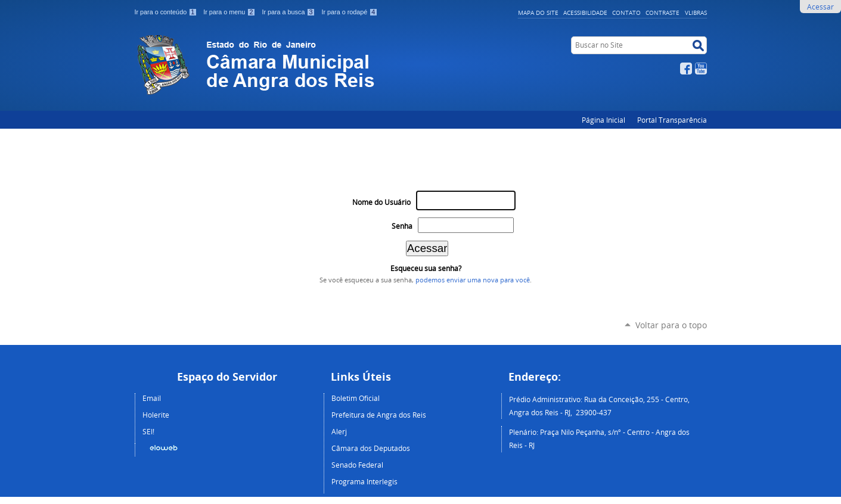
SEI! (148, 431)
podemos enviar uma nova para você (473, 280)
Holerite (156, 415)
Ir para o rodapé (349, 12)
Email (152, 398)
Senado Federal (357, 465)
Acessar (820, 7)
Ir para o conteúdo (167, 12)
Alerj (339, 431)
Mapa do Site (538, 13)
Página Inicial (603, 120)
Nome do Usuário (381, 202)
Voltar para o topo (671, 325)
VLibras (696, 13)
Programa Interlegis (364, 481)
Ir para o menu (230, 12)
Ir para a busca (289, 12)
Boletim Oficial (356, 398)
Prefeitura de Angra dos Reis (379, 415)
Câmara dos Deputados (371, 448)
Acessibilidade (585, 13)
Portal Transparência (672, 120)
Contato (626, 13)
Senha (402, 226)
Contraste (662, 13)
